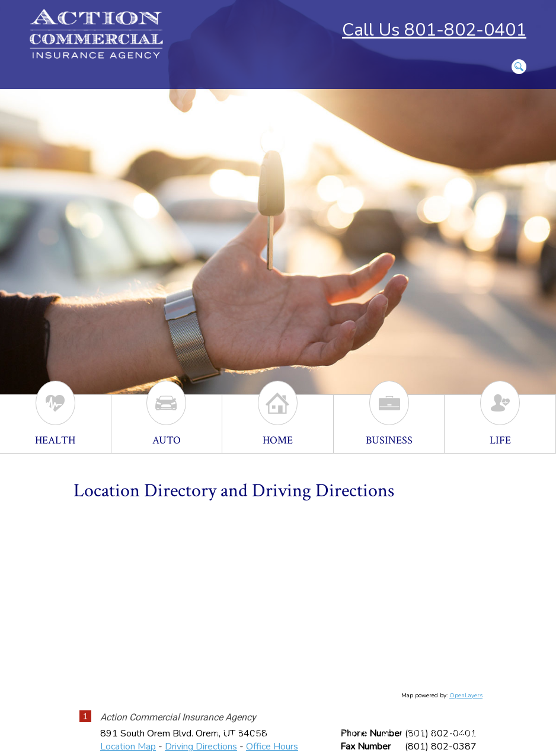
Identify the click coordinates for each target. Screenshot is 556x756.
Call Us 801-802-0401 (434, 30)
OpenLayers (466, 696)
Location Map (128, 747)
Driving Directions (201, 747)
